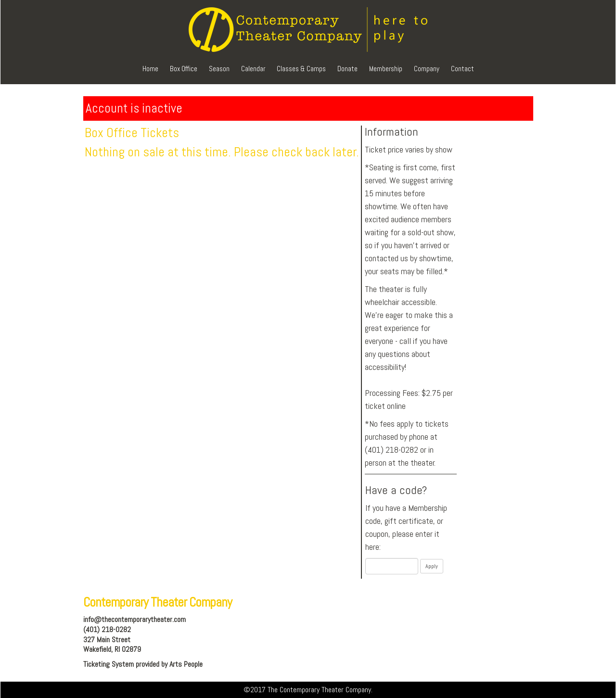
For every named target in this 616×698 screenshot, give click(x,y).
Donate (347, 69)
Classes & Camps (301, 69)
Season (219, 69)
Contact (462, 69)
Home (150, 69)
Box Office (184, 69)
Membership (386, 69)
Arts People (186, 664)
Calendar (253, 69)
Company (427, 69)
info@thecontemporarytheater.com (135, 619)
